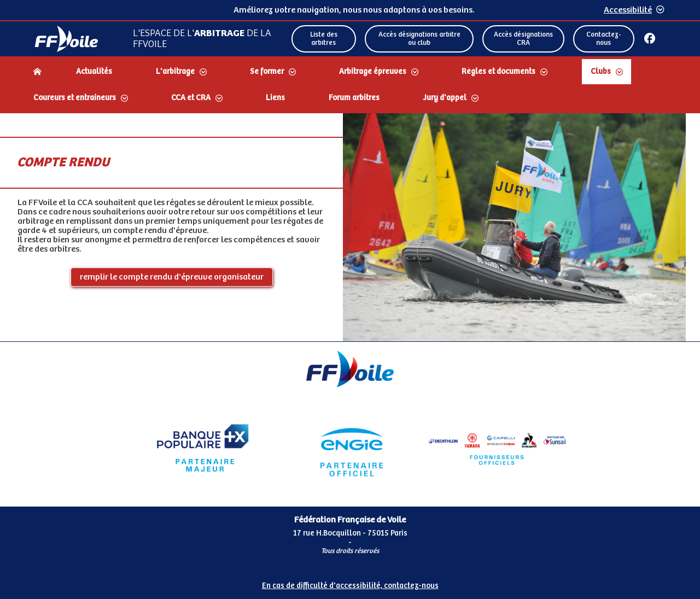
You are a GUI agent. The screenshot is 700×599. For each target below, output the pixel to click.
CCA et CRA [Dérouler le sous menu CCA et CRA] (191, 98)
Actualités (94, 72)
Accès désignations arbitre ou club (419, 39)
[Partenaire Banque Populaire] (203, 448)
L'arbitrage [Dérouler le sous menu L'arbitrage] (175, 72)
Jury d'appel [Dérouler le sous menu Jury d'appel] (445, 98)
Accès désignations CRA (523, 39)
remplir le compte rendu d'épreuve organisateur (172, 277)
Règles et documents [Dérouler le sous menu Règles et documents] (498, 72)
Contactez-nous (604, 39)
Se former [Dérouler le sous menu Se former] (267, 72)
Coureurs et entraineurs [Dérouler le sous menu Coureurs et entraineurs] (75, 98)
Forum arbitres (354, 98)
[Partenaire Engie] (350, 448)
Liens (275, 98)
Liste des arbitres (324, 39)
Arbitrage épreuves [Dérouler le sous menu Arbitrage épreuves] (373, 72)
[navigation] (350, 86)
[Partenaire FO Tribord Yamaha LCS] (497, 448)
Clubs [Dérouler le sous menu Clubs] (601, 72)
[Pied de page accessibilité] (350, 581)
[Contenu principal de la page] (350, 227)
